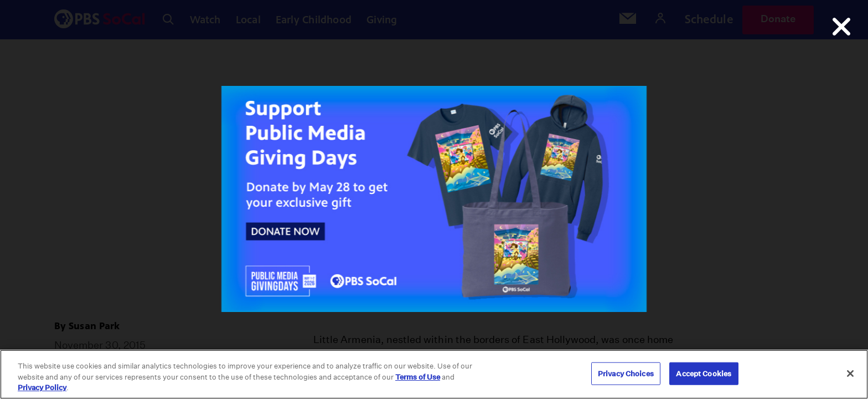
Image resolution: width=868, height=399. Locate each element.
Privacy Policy (42, 388)
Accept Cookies (704, 373)
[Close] (850, 374)
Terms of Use (418, 377)
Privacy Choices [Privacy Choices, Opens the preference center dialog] (626, 373)
